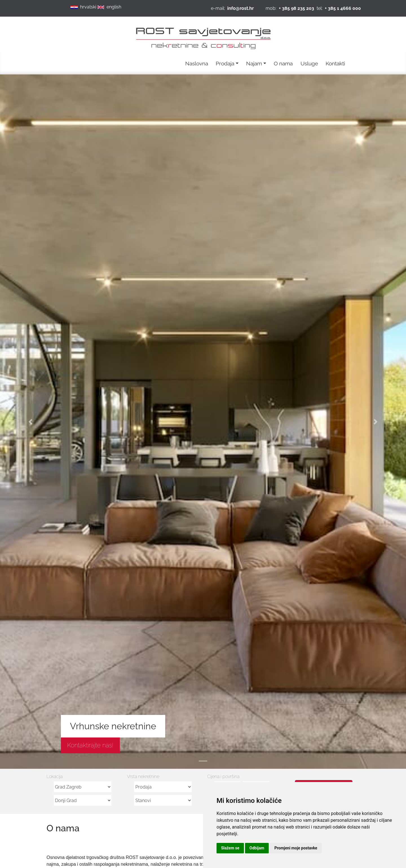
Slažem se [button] (230, 848)
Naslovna (197, 63)
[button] (30, 422)
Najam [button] (254, 63)
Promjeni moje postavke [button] (296, 848)
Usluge (309, 63)
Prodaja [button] (225, 63)
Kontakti (335, 63)
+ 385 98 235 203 (296, 8)
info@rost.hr (240, 8)
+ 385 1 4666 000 (343, 8)
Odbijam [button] (257, 848)
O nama (283, 63)
